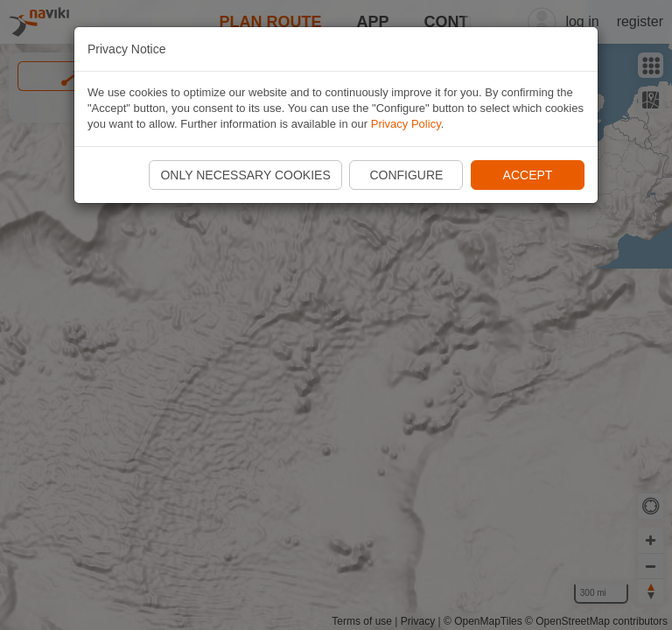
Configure (406, 175)
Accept (528, 175)
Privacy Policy (406, 124)
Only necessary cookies (245, 175)
